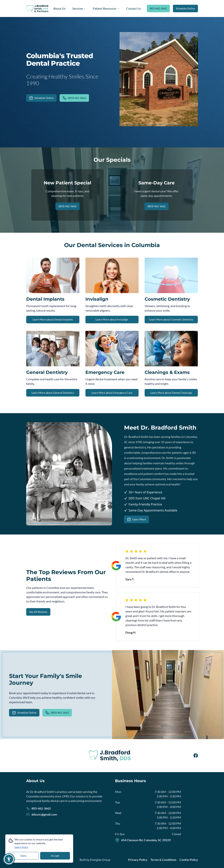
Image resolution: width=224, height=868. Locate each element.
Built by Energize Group (95, 860)
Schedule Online (185, 8)
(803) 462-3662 (74, 98)
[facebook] (196, 756)
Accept (55, 856)
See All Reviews (38, 612)
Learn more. (21, 847)
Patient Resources (106, 8)
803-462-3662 (158, 8)
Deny (23, 856)
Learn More (137, 519)
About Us (59, 8)
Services (79, 8)
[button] (9, 859)
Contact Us (133, 8)
